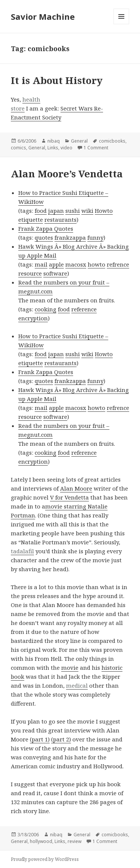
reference (84, 309)
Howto (104, 211)
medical (77, 685)
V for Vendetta (69, 497)
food (41, 211)
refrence (118, 264)
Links (53, 148)
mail (41, 264)
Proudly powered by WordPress (45, 859)
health (31, 99)
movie (70, 668)
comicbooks (112, 141)
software (55, 273)
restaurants (60, 220)
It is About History (57, 80)
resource (30, 273)
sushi (73, 211)
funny (95, 237)
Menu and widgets (122, 24)
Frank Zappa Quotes (46, 228)
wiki (87, 211)
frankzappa (70, 237)
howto (97, 264)
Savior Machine (43, 16)
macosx (76, 264)
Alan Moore (76, 488)
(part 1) (40, 739)
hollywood (41, 841)
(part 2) (61, 739)
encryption (33, 318)
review (74, 841)
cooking (46, 309)
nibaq (54, 141)
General (79, 141)
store (18, 108)
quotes (44, 237)
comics (18, 148)
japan (56, 211)
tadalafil (22, 551)
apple (56, 264)
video (66, 148)
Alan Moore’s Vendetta (67, 174)
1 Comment (96, 148)
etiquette (31, 220)
